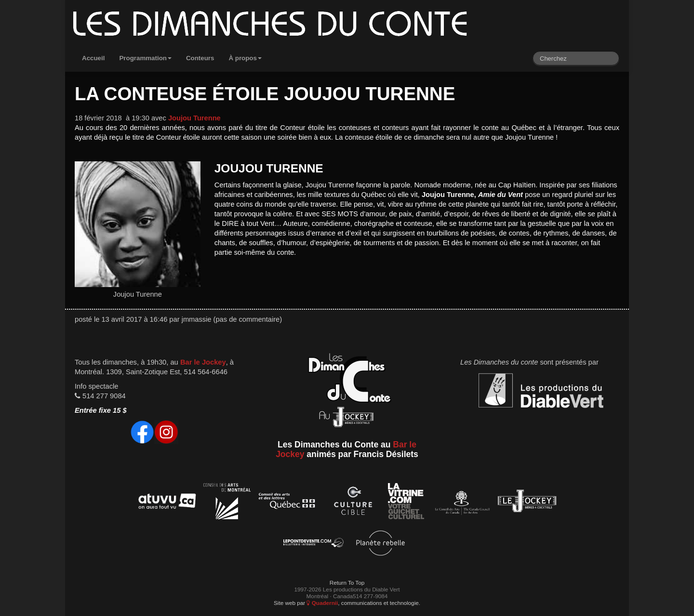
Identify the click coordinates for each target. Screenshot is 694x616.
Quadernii (322, 603)
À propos (245, 58)
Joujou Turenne (194, 118)
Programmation (145, 58)
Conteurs (200, 58)
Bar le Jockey (203, 362)
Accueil (93, 58)
